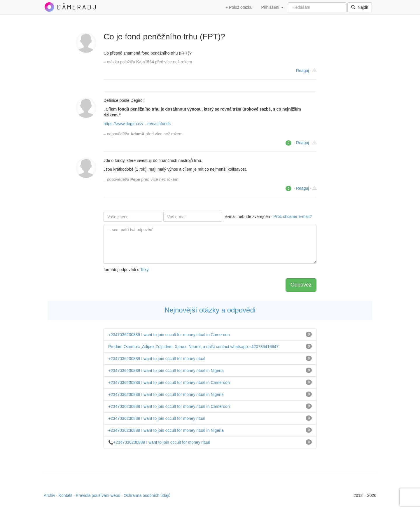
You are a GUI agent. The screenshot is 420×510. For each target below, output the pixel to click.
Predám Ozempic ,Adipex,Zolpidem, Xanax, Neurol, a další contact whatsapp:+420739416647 (193, 347)
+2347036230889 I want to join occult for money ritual (157, 359)
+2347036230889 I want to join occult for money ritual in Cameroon (169, 335)
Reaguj (302, 71)
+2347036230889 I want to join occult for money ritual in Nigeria (166, 371)
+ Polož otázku (239, 7)
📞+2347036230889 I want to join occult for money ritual (159, 442)
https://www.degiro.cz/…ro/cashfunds (137, 124)
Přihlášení (272, 7)
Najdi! (360, 7)
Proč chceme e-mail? (293, 216)
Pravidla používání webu (98, 495)
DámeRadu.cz (70, 7)
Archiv (49, 495)
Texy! (145, 270)
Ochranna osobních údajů (147, 495)
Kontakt (65, 495)
